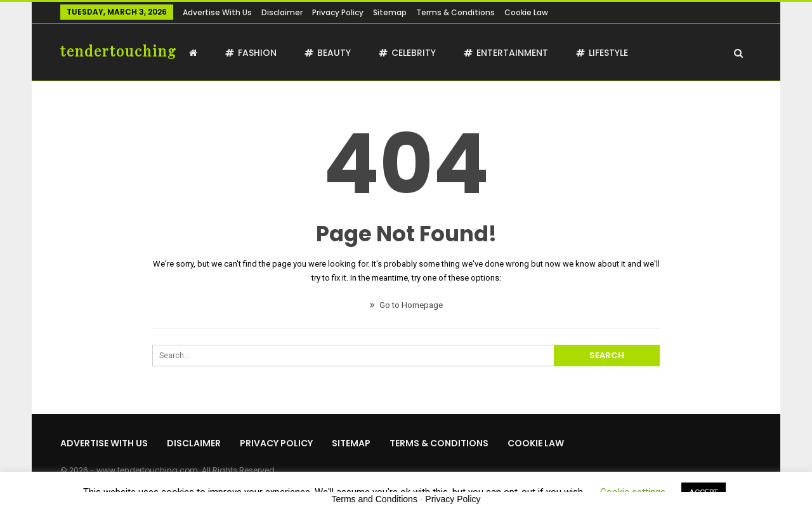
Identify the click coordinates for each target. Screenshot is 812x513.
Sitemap (390, 12)
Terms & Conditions (455, 12)
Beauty (328, 53)
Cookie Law (526, 12)
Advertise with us (217, 12)
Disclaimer (282, 12)
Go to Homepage (406, 305)
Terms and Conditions (375, 499)
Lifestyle (602, 53)
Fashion (251, 53)
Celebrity (407, 53)
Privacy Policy (338, 12)
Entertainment (506, 53)
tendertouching (119, 51)
